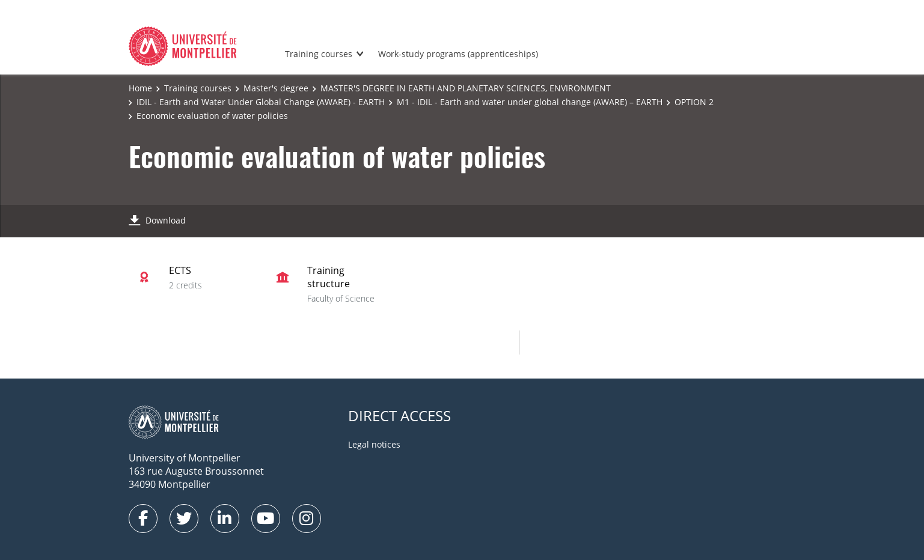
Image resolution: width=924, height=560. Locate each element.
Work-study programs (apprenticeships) (458, 54)
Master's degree (276, 88)
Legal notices (374, 444)
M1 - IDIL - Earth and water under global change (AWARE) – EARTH (530, 102)
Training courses (319, 54)
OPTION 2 (694, 102)
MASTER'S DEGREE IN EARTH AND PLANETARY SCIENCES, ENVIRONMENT (466, 88)
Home (140, 88)
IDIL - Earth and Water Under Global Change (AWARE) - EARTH (261, 102)
